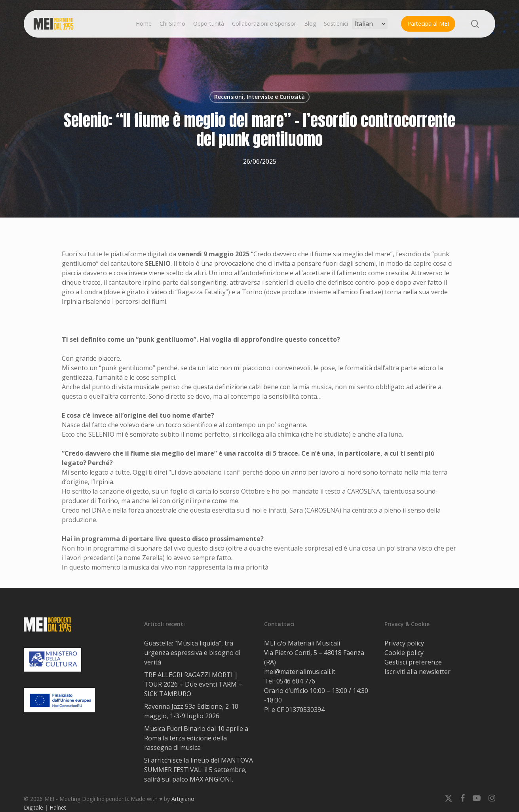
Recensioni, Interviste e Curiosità (259, 97)
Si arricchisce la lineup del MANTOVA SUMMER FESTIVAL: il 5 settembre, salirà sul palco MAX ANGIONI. (199, 770)
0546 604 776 (296, 681)
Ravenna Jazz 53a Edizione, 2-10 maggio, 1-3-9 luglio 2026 (191, 711)
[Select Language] (370, 24)
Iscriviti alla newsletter (417, 672)
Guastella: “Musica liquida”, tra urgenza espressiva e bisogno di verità (192, 653)
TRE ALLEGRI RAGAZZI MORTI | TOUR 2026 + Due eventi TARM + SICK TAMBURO (193, 684)
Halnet (58, 807)
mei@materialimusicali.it (300, 672)
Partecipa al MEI (428, 24)
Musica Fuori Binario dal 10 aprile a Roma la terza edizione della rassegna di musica (196, 738)
